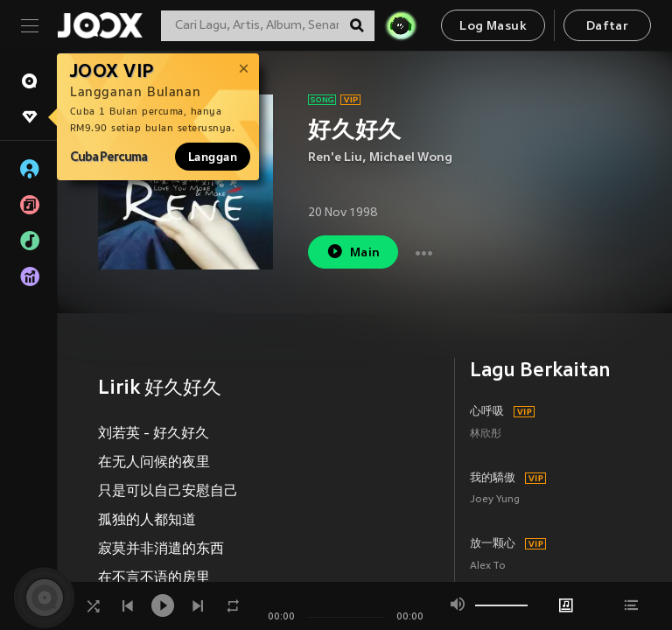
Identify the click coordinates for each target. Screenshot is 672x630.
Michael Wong (411, 158)
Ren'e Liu (335, 158)
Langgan (213, 157)
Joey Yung (495, 500)
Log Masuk (493, 27)
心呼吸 (487, 412)
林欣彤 (486, 434)
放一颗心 (493, 544)
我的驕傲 (493, 479)
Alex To (488, 567)
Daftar (607, 27)
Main (353, 252)
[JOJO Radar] (401, 25)
